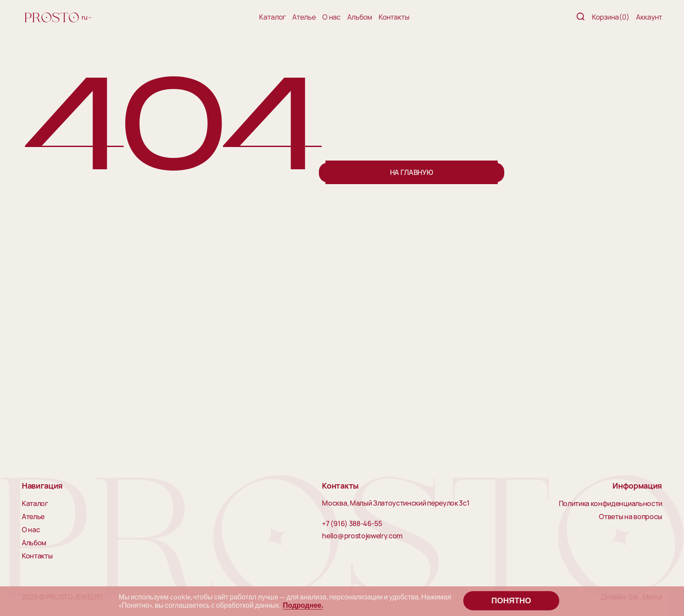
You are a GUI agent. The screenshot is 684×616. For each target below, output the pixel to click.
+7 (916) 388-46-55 (352, 524)
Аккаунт (649, 17)
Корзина (611, 17)
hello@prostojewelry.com (362, 536)
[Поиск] (581, 17)
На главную (412, 172)
